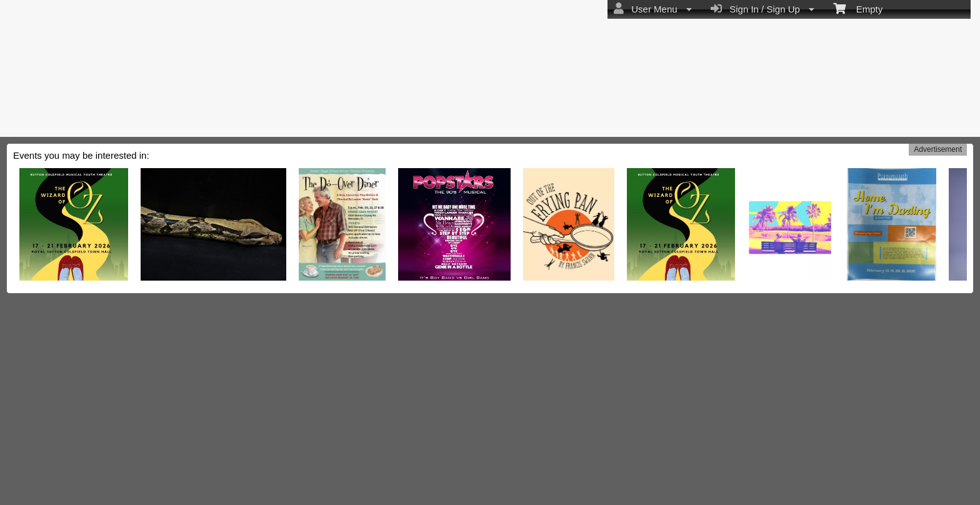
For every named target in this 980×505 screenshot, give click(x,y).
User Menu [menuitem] (653, 9)
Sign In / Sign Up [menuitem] (762, 9)
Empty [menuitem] (858, 8)
